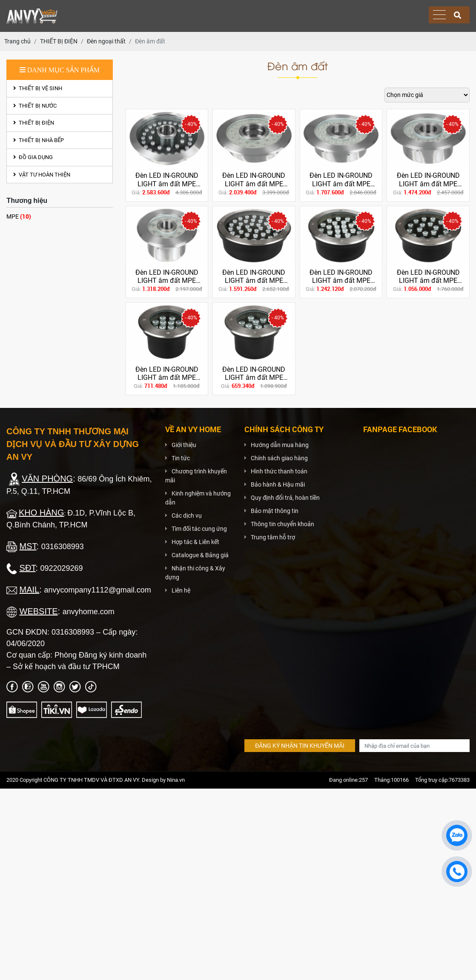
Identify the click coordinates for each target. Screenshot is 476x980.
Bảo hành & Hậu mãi (278, 484)
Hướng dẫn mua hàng (280, 445)
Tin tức (181, 458)
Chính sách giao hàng (279, 458)
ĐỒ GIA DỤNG (33, 157)
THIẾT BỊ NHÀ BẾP (39, 140)
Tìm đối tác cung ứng (199, 529)
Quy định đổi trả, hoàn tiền (285, 498)
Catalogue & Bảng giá (200, 555)
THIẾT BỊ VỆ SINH (38, 88)
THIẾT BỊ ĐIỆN (34, 123)
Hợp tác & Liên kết (195, 542)
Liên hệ (181, 590)
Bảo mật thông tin (275, 511)
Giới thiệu (184, 445)
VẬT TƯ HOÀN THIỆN (42, 175)
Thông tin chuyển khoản (282, 524)
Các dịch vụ (187, 516)
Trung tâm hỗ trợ (273, 537)
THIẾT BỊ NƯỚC (35, 106)
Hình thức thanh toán (279, 471)
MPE (19, 216)
